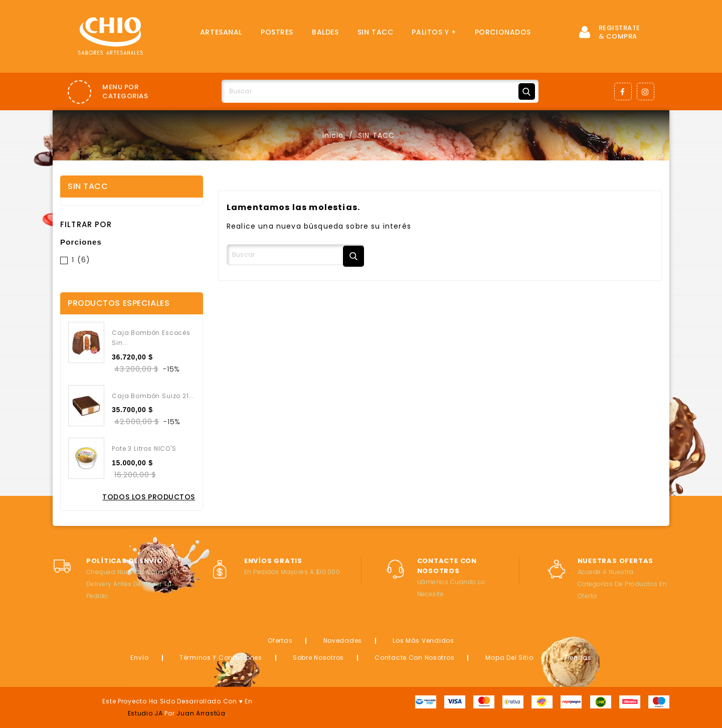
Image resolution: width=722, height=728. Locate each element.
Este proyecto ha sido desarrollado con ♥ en (177, 701)
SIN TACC (375, 32)
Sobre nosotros (318, 658)
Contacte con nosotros (414, 658)
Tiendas (578, 658)
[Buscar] (380, 91)
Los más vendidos (423, 641)
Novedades (343, 641)
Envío (140, 658)
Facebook (623, 92)
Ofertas (280, 641)
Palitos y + (434, 32)
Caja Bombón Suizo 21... (153, 396)
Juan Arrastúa (201, 713)
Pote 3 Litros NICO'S (144, 448)
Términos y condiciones (221, 658)
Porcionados (503, 32)
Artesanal (221, 32)
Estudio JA (145, 713)
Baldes (325, 32)
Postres (277, 32)
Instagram (646, 92)
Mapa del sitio (509, 658)
